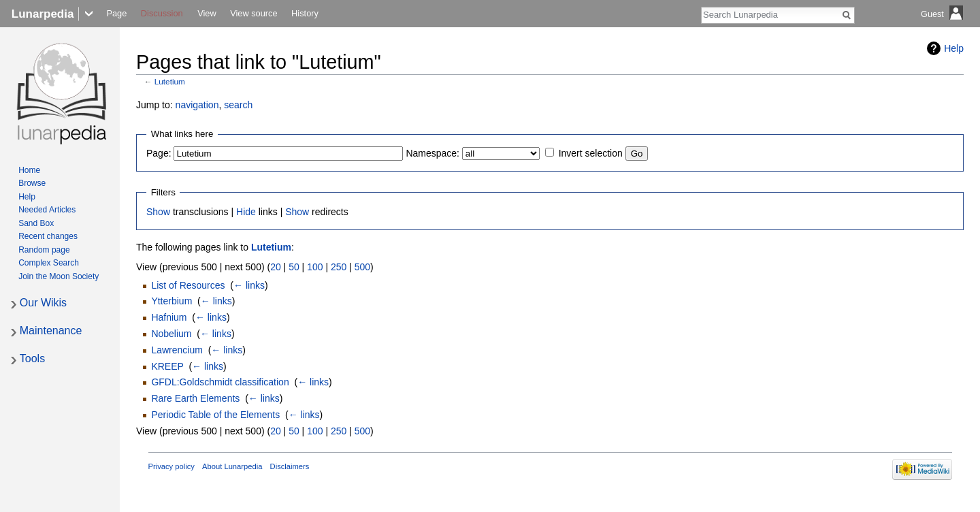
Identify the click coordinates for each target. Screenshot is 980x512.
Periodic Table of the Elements (215, 415)
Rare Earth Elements (195, 398)
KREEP (167, 366)
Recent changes (48, 236)
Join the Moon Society (59, 276)
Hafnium (169, 317)
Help (954, 48)
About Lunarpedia (232, 466)
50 (294, 267)
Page (116, 13)
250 (339, 267)
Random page (44, 250)
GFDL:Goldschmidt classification (220, 382)
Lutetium (170, 81)
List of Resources (188, 285)
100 (315, 267)
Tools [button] (32, 358)
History (305, 13)
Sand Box (36, 223)
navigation (197, 105)
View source (254, 13)
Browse (32, 183)
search (238, 105)
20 (276, 267)
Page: (159, 153)
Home (29, 170)
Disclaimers (290, 466)
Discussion (162, 13)
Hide (246, 212)
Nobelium (171, 334)
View (207, 13)
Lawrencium (177, 350)
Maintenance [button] (51, 331)
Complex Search (49, 263)
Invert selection (591, 153)
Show (158, 212)
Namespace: (432, 153)
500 (362, 267)
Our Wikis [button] (43, 303)
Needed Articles (47, 210)
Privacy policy (171, 466)
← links (249, 285)
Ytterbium (171, 301)
